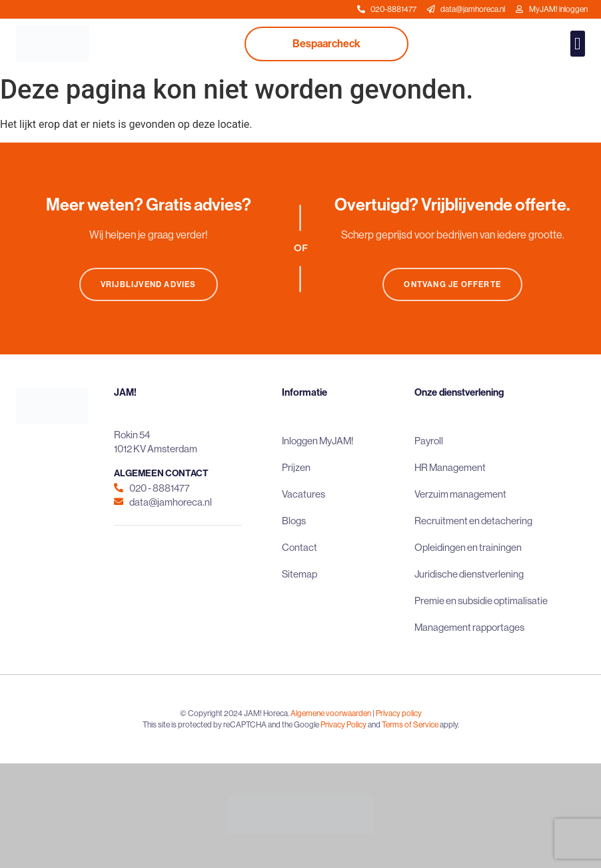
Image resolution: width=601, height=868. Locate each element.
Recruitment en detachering (473, 521)
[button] (578, 44)
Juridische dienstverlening (469, 574)
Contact (300, 547)
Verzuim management (460, 494)
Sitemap (300, 574)
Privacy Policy (343, 725)
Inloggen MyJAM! (318, 441)
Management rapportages (469, 627)
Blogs (294, 521)
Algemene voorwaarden (331, 713)
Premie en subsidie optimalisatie (481, 601)
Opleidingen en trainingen (468, 547)
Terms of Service (410, 725)
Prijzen (296, 467)
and (374, 725)
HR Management (450, 467)
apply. (449, 725)
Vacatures (303, 494)
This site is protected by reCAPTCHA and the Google (232, 725)
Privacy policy (399, 713)
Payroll (429, 441)
